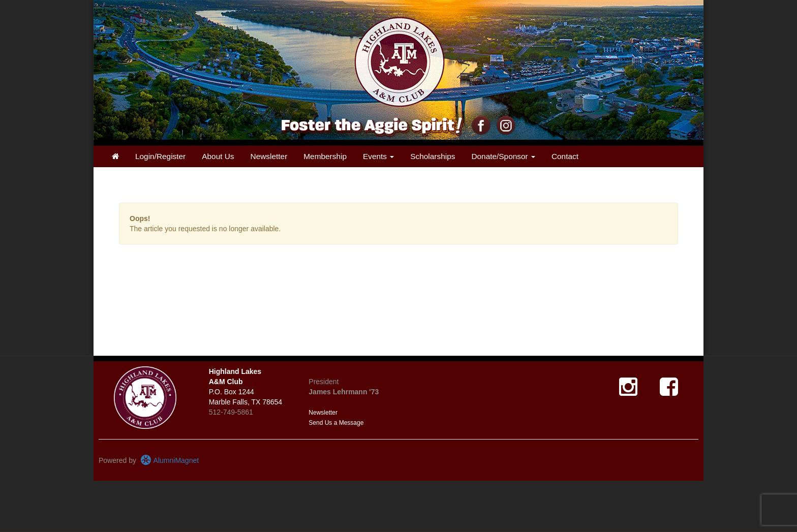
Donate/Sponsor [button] (503, 156)
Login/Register (160, 156)
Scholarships (433, 156)
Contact (565, 156)
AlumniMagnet (170, 460)
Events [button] (378, 156)
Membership (325, 156)
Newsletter (269, 156)
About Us (218, 156)
